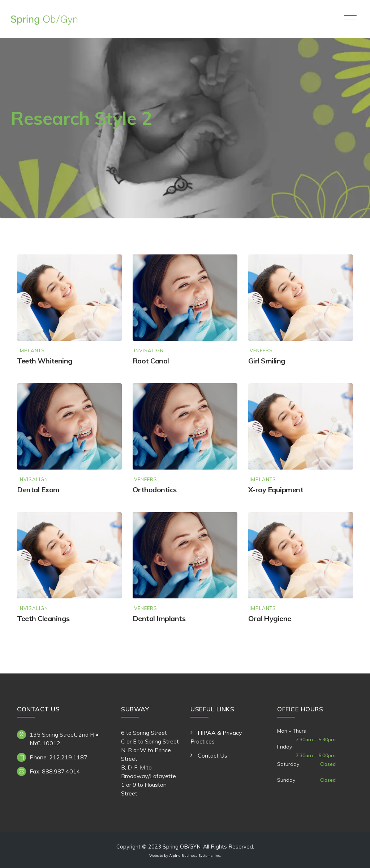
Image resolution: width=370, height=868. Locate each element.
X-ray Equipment (276, 490)
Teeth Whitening (45, 361)
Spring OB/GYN (182, 847)
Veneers (261, 351)
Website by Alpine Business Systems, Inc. (185, 856)
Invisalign (149, 351)
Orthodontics (155, 490)
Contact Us (212, 755)
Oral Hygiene (270, 618)
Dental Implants (159, 618)
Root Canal (151, 361)
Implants (32, 351)
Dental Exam (38, 490)
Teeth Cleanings (43, 618)
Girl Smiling (267, 361)
